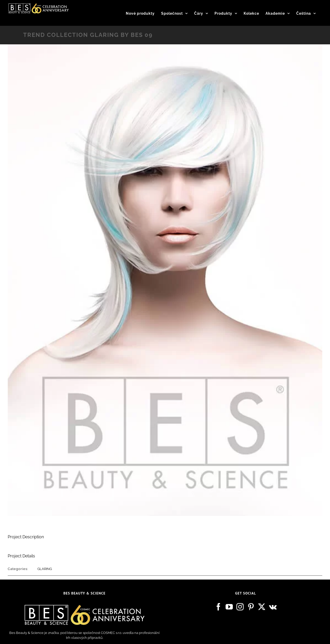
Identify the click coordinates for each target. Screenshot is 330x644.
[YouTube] (229, 607)
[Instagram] (240, 607)
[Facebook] (218, 607)
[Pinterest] (251, 607)
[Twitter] (262, 607)
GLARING (45, 569)
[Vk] (273, 607)
